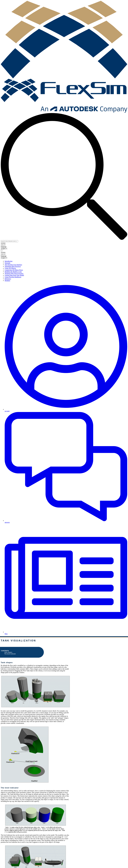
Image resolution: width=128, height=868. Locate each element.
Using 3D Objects (10, 268)
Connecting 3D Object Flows (14, 270)
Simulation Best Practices (13, 266)
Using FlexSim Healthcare (13, 277)
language (4, 247)
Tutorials (7, 263)
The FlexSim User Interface (13, 265)
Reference (8, 279)
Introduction (9, 261)
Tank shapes (8, 652)
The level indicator (10, 654)
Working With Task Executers (14, 273)
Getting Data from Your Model (14, 275)
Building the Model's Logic (13, 272)
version (3, 243)
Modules (7, 281)
